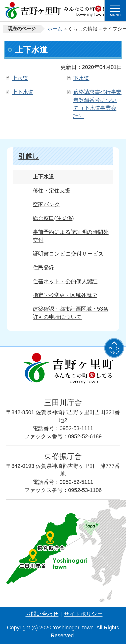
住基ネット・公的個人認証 (65, 281)
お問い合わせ (42, 614)
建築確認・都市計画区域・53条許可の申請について (71, 313)
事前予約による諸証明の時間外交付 (71, 236)
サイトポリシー (83, 614)
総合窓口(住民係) (53, 218)
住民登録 (43, 267)
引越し (29, 156)
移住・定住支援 (51, 190)
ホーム (55, 29)
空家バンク (46, 204)
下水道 (81, 78)
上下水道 (23, 92)
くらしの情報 (83, 29)
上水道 (20, 78)
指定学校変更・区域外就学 (65, 295)
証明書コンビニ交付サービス (68, 254)
